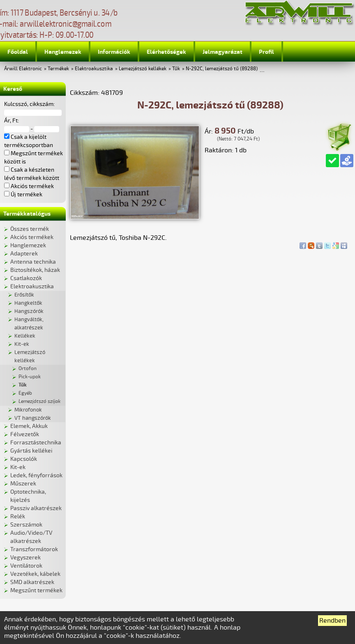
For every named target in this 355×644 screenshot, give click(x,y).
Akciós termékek (32, 237)
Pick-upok (30, 377)
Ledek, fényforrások (36, 475)
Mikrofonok (28, 410)
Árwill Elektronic (23, 69)
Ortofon (28, 369)
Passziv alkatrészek (36, 508)
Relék (18, 516)
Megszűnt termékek (36, 590)
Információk (114, 52)
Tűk (176, 69)
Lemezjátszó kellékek (143, 69)
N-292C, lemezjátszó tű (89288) (222, 69)
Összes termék (30, 229)
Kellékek (25, 336)
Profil (266, 52)
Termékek (58, 69)
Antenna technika (33, 262)
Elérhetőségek (166, 52)
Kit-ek (22, 344)
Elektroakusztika (94, 69)
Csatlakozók (26, 278)
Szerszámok (26, 525)
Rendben (332, 621)
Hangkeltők (28, 303)
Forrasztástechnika (36, 443)
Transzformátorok (34, 549)
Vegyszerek (25, 558)
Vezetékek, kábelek (35, 574)
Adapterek (24, 254)
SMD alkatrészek (32, 582)
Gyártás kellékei (31, 451)
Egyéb (25, 393)
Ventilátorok (26, 566)
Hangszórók (29, 311)
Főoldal (18, 52)
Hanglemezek (63, 52)
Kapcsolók (24, 459)
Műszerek (23, 484)
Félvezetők (25, 434)
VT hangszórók (33, 418)
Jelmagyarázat (222, 52)
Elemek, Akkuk (29, 426)
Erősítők (24, 295)
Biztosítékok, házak (35, 270)
